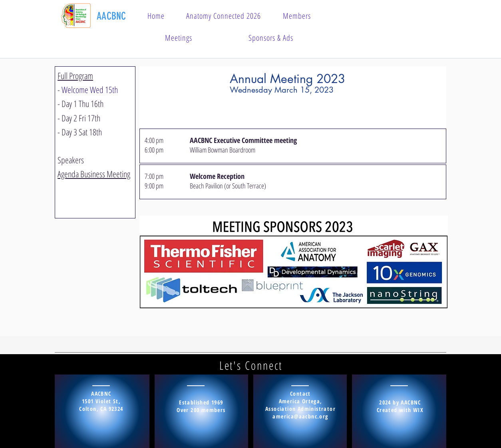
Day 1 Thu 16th (83, 103)
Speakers (71, 160)
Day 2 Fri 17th (81, 118)
